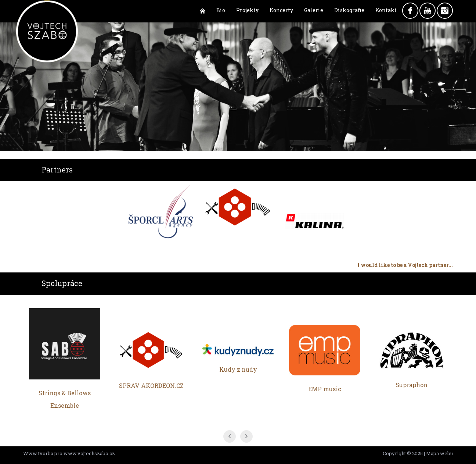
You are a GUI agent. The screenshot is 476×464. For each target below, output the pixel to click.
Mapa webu (439, 453)
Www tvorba (38, 453)
